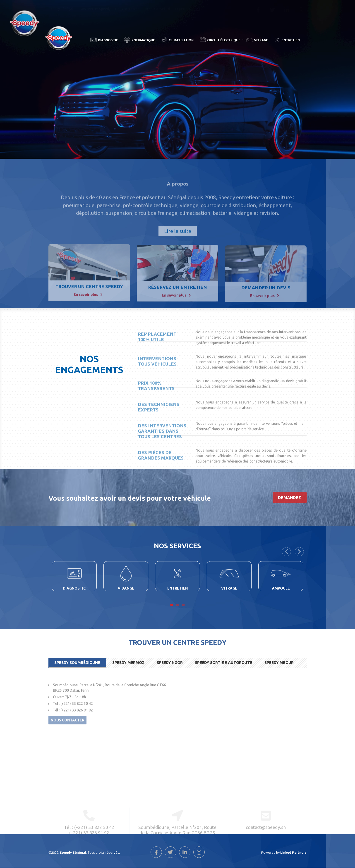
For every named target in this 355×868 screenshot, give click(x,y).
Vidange (126, 588)
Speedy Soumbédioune (77, 662)
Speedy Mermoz (128, 662)
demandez (290, 497)
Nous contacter (127, 9)
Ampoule (281, 588)
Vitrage (261, 40)
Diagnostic (108, 40)
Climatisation (181, 40)
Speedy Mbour (279, 662)
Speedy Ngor (170, 662)
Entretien (293, 43)
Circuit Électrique (226, 43)
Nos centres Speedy (95, 9)
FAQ (146, 9)
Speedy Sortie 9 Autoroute (224, 662)
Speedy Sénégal (62, 10)
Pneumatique (143, 40)
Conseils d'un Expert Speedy (176, 9)
